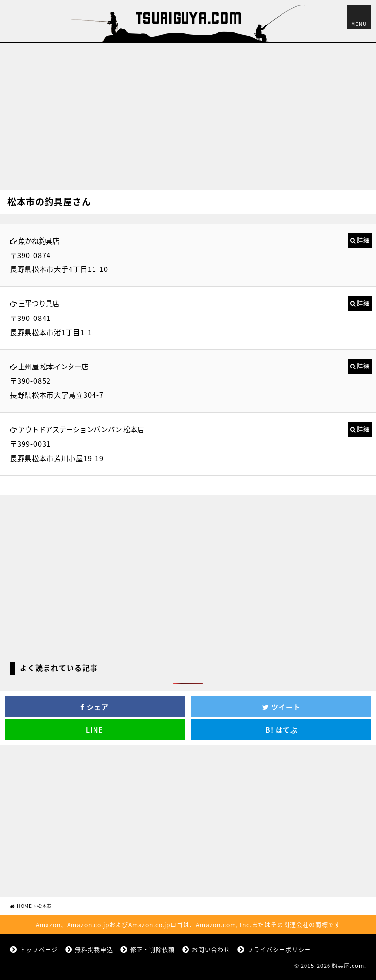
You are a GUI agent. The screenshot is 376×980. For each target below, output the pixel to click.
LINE (94, 730)
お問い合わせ (211, 950)
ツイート (282, 707)
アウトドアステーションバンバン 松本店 (81, 429)
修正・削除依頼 (153, 950)
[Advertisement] (188, 112)
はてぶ (282, 730)
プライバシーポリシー (279, 950)
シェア (94, 707)
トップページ (39, 950)
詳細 (363, 240)
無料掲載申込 (94, 950)
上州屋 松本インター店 (53, 367)
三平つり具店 (39, 303)
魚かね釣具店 (39, 241)
